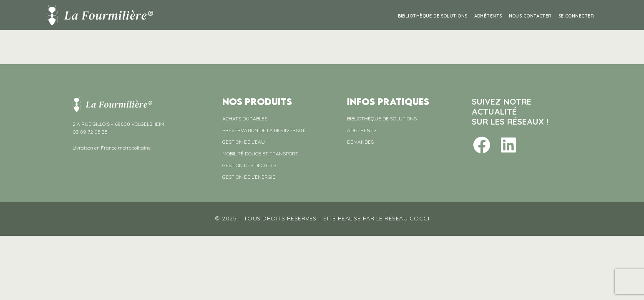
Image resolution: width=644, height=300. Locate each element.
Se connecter (576, 16)
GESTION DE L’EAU (244, 142)
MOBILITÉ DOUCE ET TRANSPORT (260, 154)
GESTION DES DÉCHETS (249, 165)
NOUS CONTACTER (530, 16)
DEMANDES (360, 142)
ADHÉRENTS (488, 16)
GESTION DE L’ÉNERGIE (249, 177)
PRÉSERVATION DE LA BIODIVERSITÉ (264, 130)
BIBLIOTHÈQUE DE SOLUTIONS (433, 16)
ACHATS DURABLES (245, 119)
